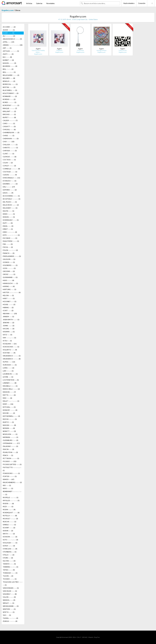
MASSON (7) (9, 392)
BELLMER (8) (9, 78)
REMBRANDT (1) (12, 493)
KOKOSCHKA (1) (11, 347)
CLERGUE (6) (10, 157)
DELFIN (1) (8, 211)
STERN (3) (8, 558)
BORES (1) (10, 102)
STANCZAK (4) (10, 549)
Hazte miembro (129, 3)
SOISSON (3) (10, 537)
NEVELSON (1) (10, 434)
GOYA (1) (9, 268)
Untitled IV (59, 50)
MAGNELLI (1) (10, 386)
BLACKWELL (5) (10, 90)
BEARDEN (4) (10, 66)
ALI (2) (9, 36)
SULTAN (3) (9, 561)
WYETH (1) (9, 612)
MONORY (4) (10, 410)
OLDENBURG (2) (10, 440)
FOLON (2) (10, 250)
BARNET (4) (8, 60)
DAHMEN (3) (10, 184)
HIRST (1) (9, 298)
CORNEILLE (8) (11, 169)
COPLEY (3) (9, 166)
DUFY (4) (8, 223)
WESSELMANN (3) (11, 606)
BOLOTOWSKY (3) (11, 93)
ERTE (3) (11, 235)
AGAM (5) (8, 33)
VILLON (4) (9, 597)
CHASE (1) (9, 135)
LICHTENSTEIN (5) (11, 380)
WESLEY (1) (8, 603)
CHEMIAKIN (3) (11, 139)
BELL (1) (9, 72)
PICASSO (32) (10, 461)
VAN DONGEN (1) (11, 588)
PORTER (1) (10, 476)
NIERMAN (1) (10, 437)
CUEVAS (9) (10, 175)
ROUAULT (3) (10, 519)
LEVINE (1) (8, 377)
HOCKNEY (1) (10, 301)
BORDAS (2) (9, 99)
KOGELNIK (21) (10, 344)
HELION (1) (8, 295)
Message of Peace (102, 50)
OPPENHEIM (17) (11, 443)
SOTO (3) (10, 540)
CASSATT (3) (9, 126)
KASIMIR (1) (9, 332)
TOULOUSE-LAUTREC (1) (13, 583)
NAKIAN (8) (9, 425)
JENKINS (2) (8, 323)
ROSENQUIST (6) (11, 513)
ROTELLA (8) (10, 516)
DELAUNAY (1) (10, 208)
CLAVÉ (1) (8, 154)
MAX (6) (7, 398)
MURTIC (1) (8, 422)
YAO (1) (7, 615)
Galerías (39, 3)
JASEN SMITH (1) (11, 320)
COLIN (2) (8, 163)
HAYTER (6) (12, 292)
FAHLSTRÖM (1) (11, 241)
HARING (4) (9, 286)
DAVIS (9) (8, 193)
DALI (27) (9, 187)
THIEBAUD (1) (10, 573)
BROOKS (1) (9, 114)
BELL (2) (8, 69)
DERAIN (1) (9, 217)
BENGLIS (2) (9, 81)
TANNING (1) (10, 567)
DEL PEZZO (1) (10, 202)
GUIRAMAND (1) (10, 277)
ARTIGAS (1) (11, 51)
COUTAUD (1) (10, 172)
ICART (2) (8, 310)
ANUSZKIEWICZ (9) (12, 39)
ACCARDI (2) (9, 27)
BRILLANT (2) (9, 111)
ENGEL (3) (8, 226)
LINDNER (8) (10, 383)
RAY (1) (7, 485)
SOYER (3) (9, 546)
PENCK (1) (8, 455)
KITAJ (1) (7, 341)
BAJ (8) (7, 57)
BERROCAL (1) (10, 84)
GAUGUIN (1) (9, 259)
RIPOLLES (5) (11, 500)
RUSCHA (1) (9, 522)
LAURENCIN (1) (10, 374)
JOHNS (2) (9, 326)
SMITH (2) (9, 534)
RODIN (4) (9, 510)
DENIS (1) (9, 214)
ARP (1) (7, 48)
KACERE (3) (9, 329)
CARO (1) (9, 123)
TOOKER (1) (10, 579)
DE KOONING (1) (11, 196)
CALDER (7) (10, 120)
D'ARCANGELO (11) (11, 178)
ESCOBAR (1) (10, 238)
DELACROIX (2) (11, 205)
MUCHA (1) (10, 419)
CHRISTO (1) (10, 148)
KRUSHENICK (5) (12, 356)
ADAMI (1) (9, 30)
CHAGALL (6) (9, 129)
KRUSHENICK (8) (12, 359)
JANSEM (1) (8, 317)
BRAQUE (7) (10, 108)
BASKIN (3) (9, 63)
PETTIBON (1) (11, 458)
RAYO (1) (8, 488)
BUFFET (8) (9, 117)
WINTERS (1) (9, 609)
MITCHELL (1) (9, 407)
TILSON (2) (8, 576)
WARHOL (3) (9, 600)
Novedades (50, 3)
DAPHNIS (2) (10, 190)
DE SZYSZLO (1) (12, 199)
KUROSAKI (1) (10, 365)
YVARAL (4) (10, 618)
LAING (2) (8, 368)
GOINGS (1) (9, 262)
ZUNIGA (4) (10, 621)
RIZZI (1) (8, 506)
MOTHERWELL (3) (11, 416)
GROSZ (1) (9, 274)
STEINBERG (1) (10, 552)
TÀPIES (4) (9, 570)
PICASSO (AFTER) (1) (12, 464)
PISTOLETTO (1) (12, 469)
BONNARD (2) (10, 96)
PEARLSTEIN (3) (10, 452)
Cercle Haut (80, 50)
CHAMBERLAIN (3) (11, 132)
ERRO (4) (10, 232)
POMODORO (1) (11, 473)
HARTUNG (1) (9, 289)
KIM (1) (9, 338)
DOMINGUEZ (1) (11, 220)
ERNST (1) (8, 229)
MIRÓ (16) (8, 404)
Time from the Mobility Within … (38, 51)
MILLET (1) (11, 401)
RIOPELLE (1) (11, 497)
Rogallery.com (8, 10)
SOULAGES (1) (10, 543)
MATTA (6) (9, 395)
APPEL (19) (8, 42)
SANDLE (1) (9, 525)
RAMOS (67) (8, 479)
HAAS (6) (8, 280)
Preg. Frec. (97, 637)
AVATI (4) (8, 54)
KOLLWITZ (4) (10, 350)
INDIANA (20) (10, 314)
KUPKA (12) (9, 362)
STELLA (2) (9, 555)
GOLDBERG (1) (10, 265)
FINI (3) (8, 244)
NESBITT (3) (9, 431)
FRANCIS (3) (9, 253)
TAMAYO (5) (9, 564)
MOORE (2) (9, 413)
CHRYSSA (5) (10, 151)
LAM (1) (8, 371)
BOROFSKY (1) (11, 105)
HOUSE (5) (9, 304)
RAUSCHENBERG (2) (12, 482)
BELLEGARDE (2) (11, 75)
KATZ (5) (7, 335)
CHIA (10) (9, 142)
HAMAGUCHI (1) (10, 283)
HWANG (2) (8, 307)
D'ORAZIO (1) (10, 181)
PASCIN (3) (8, 449)
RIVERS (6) (8, 503)
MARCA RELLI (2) (11, 389)
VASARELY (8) (10, 594)
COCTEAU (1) (9, 160)
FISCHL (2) (8, 247)
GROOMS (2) (9, 271)
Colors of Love (123, 50)
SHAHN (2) (8, 531)
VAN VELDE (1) (10, 591)
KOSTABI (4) (9, 353)
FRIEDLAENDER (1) (12, 256)
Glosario (91, 637)
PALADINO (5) (10, 446)
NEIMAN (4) (9, 428)
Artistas (29, 3)
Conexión (142, 3)
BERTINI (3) (9, 87)
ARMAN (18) (13, 45)
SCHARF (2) (9, 528)
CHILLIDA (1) (10, 145)
